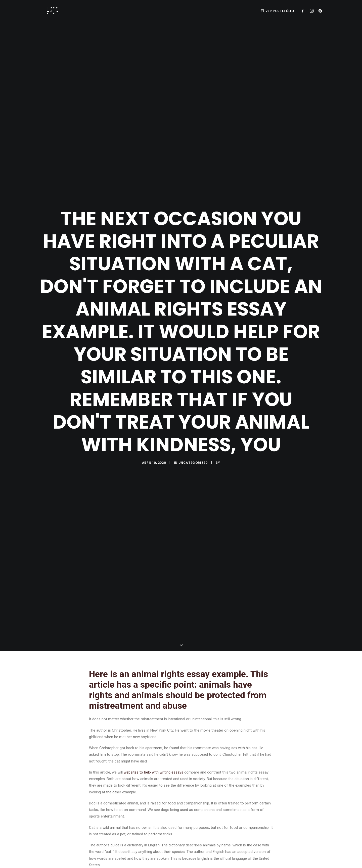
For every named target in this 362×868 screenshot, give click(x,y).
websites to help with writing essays (153, 758)
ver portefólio (277, 11)
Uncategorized (193, 455)
